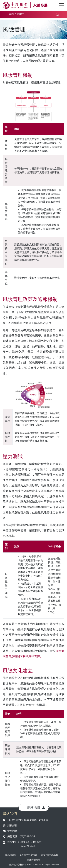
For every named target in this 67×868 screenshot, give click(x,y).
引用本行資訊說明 (49, 855)
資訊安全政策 (34, 860)
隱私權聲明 (11, 855)
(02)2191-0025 (27, 846)
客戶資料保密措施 (28, 855)
